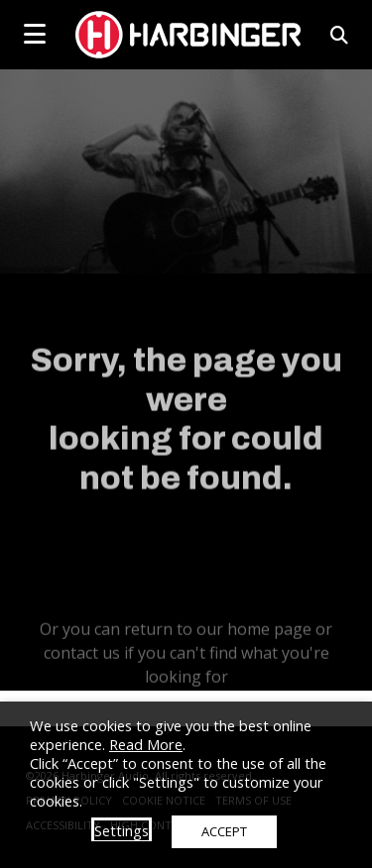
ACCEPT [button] (224, 831)
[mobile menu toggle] (35, 34)
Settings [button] (122, 830)
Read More (146, 744)
